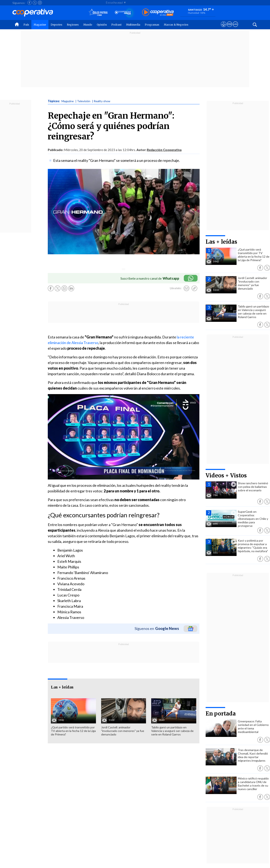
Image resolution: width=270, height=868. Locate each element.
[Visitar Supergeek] (235, 28)
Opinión (102, 25)
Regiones (73, 25)
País (26, 25)
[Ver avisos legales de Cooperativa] (224, 28)
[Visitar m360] (229, 28)
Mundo (88, 25)
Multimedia (133, 25)
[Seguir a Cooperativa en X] (35, 3)
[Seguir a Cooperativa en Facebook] (29, 3)
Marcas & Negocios (176, 25)
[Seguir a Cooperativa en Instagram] (40, 3)
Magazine (40, 25)
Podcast (116, 25)
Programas (152, 25)
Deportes (56, 25)
